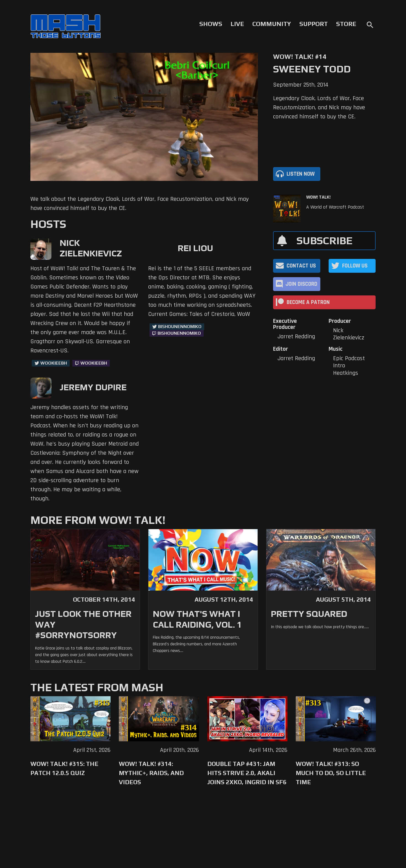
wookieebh (94, 363)
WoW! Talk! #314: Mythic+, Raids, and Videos (151, 773)
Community (272, 24)
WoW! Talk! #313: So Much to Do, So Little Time (331, 773)
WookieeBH (54, 363)
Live (237, 24)
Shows (211, 24)
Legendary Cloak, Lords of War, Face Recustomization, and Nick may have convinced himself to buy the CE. (319, 108)
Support (314, 24)
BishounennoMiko (180, 327)
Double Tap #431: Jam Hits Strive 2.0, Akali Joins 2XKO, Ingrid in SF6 (247, 773)
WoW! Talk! (318, 197)
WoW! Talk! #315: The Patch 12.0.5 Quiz (64, 768)
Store (346, 24)
